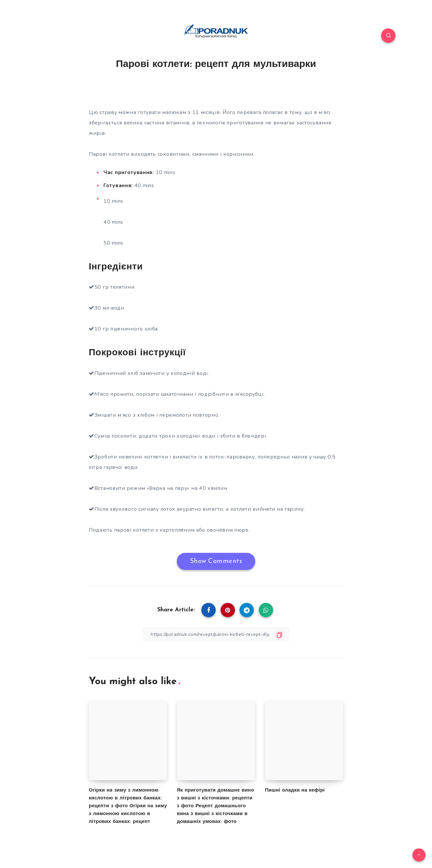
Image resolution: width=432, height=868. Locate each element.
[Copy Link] (216, 634)
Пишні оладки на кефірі (295, 790)
